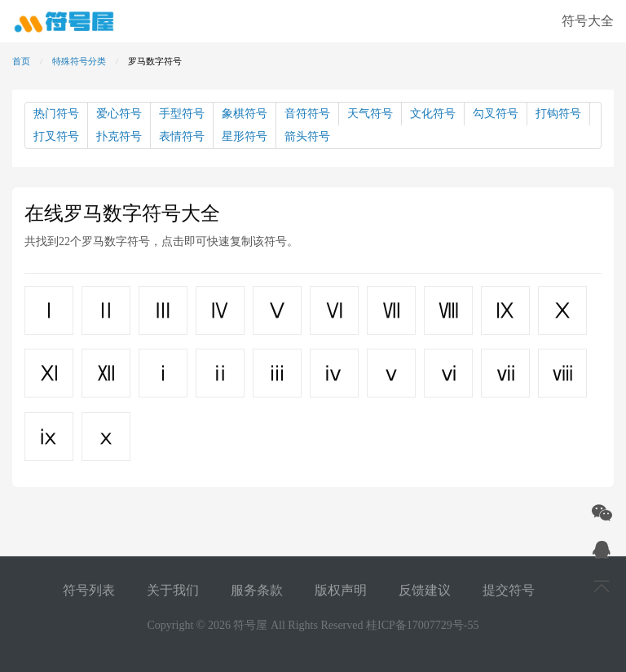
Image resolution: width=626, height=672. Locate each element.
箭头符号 (307, 136)
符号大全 (588, 21)
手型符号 (182, 114)
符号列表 (89, 590)
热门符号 (56, 114)
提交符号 (509, 590)
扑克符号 (119, 136)
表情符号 (182, 136)
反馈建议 (425, 590)
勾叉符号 (496, 114)
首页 (21, 61)
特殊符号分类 (79, 61)
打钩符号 (558, 114)
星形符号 (245, 136)
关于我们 (173, 590)
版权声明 (341, 590)
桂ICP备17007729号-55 (422, 625)
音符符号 (307, 114)
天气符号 (370, 114)
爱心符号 (119, 114)
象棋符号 (245, 114)
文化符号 (433, 114)
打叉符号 (56, 136)
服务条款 (257, 590)
